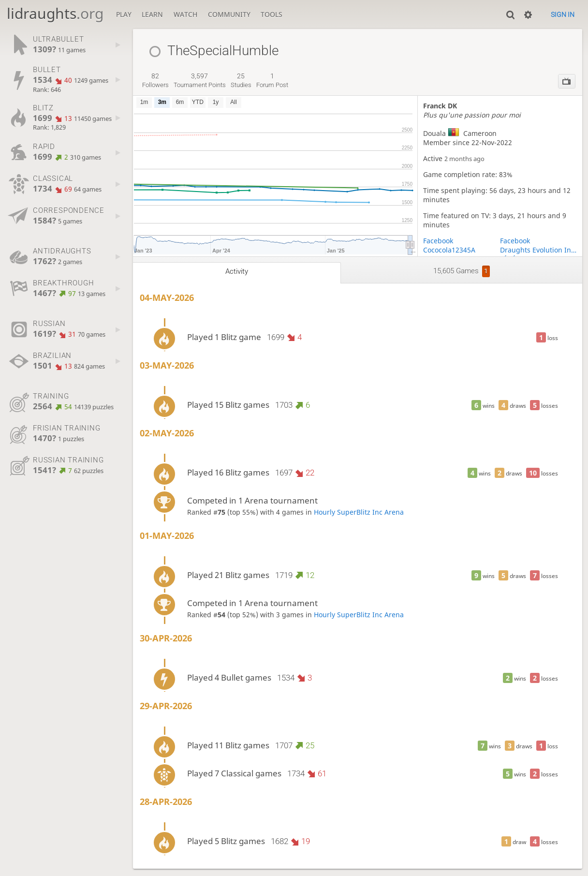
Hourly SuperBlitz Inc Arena (359, 512)
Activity (237, 271)
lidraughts (55, 13)
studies (241, 80)
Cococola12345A (449, 250)
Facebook (438, 241)
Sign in (563, 15)
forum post (272, 80)
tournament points (200, 80)
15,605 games (462, 271)
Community (229, 14)
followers (155, 80)
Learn (152, 14)
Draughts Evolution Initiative (538, 250)
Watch (185, 14)
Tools (272, 14)
